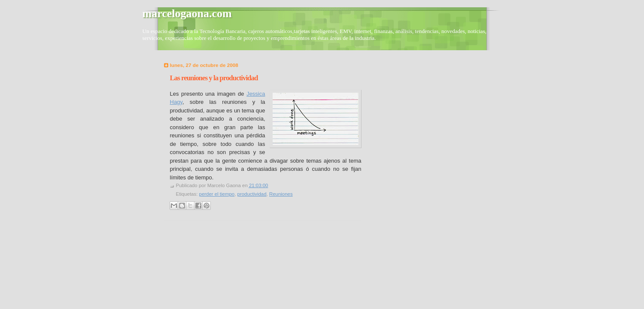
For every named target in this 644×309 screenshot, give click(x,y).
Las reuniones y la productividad (214, 78)
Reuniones (281, 194)
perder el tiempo (217, 194)
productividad (252, 194)
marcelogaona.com (187, 14)
